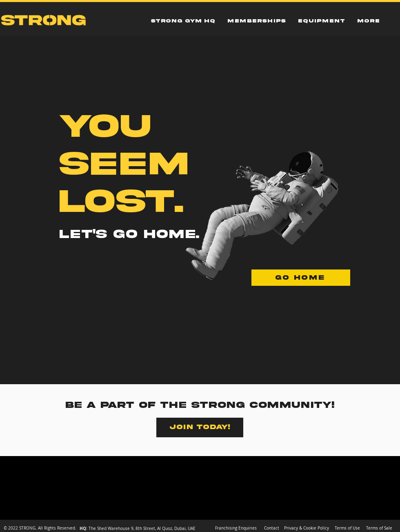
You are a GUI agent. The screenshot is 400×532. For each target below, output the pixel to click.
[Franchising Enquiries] (236, 528)
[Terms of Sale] (379, 528)
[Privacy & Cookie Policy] (307, 528)
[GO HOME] (301, 278)
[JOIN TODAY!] (200, 427)
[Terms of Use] (347, 528)
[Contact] (272, 528)
